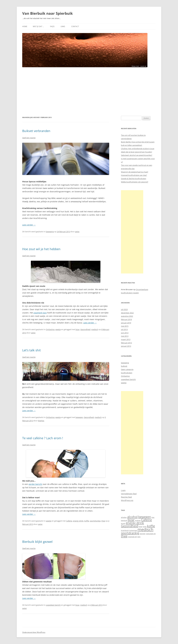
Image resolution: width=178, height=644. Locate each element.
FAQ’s (52, 26)
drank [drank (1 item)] (123, 524)
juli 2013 (124, 329)
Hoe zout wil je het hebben (41, 249)
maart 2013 (126, 339)
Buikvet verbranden (36, 131)
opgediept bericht (53, 605)
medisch (95, 329)
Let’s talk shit (31, 350)
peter (77, 232)
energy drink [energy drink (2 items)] (135, 523)
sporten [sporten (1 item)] (143, 534)
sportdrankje (95, 521)
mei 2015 (125, 326)
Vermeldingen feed (129, 494)
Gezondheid (85, 329)
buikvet (124, 366)
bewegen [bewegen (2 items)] (145, 517)
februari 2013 (126, 343)
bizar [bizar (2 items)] (131, 520)
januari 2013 (126, 346)
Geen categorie (127, 369)
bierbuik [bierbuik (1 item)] (124, 520)
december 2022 (127, 313)
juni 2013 (125, 333)
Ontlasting (50, 329)
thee (103, 521)
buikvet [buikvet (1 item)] (138, 520)
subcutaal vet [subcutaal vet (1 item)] (151, 534)
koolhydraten (127, 373)
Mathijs (41, 421)
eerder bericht (35, 484)
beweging (50, 232)
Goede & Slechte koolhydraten (134, 179)
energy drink (78, 521)
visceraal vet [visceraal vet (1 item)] (132, 537)
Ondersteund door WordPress (34, 632)
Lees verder (29, 225)
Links (63, 26)
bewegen (79, 417)
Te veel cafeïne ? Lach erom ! (43, 438)
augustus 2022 (127, 316)
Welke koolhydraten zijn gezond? (135, 182)
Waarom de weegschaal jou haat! (135, 172)
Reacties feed (126, 497)
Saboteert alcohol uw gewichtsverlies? (137, 155)
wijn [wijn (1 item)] (139, 537)
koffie (87, 521)
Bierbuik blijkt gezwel (37, 542)
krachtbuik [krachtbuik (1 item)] (125, 530)
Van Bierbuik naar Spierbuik (47, 13)
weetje (58, 329)
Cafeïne (69, 521)
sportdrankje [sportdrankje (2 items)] (130, 533)
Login (123, 490)
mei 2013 (125, 336)
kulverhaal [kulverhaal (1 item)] (133, 530)
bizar (78, 329)
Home (25, 26)
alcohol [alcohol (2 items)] (132, 517)
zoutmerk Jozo (40, 313)
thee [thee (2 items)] (124, 536)
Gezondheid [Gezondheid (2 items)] (130, 526)
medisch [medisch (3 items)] (145, 529)
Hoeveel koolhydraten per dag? (134, 175)
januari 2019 (126, 323)
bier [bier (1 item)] (153, 517)
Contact (75, 26)
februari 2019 (126, 319)
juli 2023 (124, 309)
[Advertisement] (89, 92)
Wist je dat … (38, 26)
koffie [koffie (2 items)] (151, 526)
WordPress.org (127, 500)
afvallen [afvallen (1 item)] (124, 517)
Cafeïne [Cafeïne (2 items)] (147, 520)
